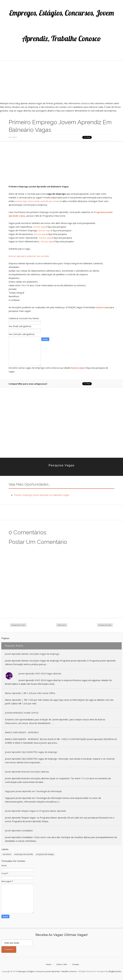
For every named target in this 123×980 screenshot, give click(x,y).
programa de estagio (45, 854)
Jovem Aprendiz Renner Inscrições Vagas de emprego (32, 654)
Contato (76, 964)
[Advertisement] (61, 81)
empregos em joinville (24, 854)
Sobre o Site (62, 964)
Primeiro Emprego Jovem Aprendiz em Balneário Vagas (42, 495)
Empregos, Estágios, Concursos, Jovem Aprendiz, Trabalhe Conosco (47, 971)
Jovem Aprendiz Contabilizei (19, 830)
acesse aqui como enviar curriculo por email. (37, 201)
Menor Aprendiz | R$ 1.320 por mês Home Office (30, 693)
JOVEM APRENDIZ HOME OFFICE (22, 713)
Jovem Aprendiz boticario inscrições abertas (27, 772)
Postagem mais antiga (105, 625)
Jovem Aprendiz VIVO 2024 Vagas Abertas (40, 673)
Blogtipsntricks (115, 971)
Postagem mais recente (18, 625)
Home (49, 964)
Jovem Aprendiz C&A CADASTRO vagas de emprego (31, 752)
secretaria (7, 854)
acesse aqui (102, 307)
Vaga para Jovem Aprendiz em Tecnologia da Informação (33, 791)
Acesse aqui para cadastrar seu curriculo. (29, 256)
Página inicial (62, 625)
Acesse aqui (39, 227)
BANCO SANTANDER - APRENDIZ (22, 732)
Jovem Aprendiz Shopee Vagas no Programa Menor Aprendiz (35, 811)
